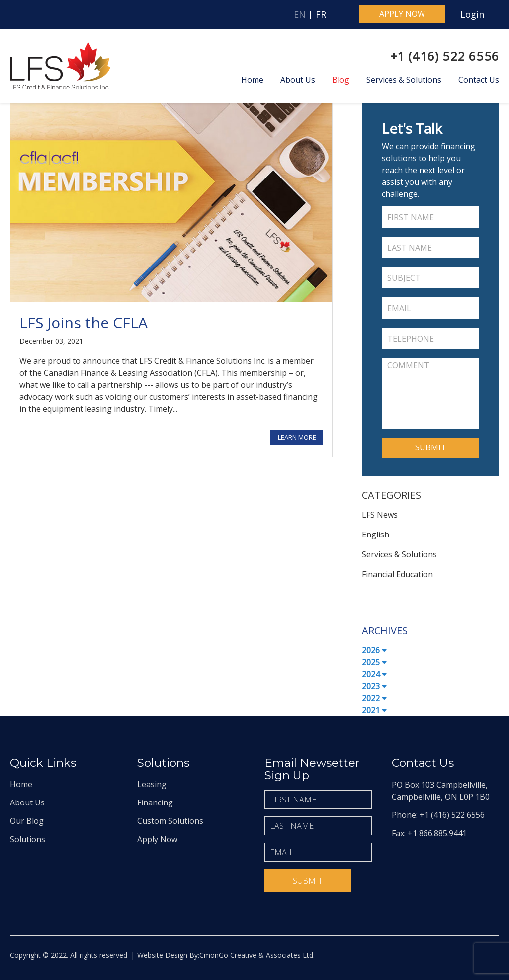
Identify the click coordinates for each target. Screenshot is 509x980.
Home (252, 80)
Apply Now (157, 839)
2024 (374, 674)
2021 (374, 710)
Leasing (152, 784)
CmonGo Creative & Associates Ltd (256, 955)
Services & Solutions (404, 80)
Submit (308, 881)
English (376, 535)
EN (300, 14)
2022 (374, 698)
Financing (155, 802)
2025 (374, 662)
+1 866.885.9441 (437, 833)
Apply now (402, 14)
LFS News (380, 515)
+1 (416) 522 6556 (445, 56)
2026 (374, 650)
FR (321, 14)
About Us (298, 80)
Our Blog (27, 821)
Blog (341, 80)
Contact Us (479, 80)
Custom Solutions (170, 821)
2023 (374, 686)
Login (472, 14)
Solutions (28, 839)
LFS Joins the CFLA (84, 322)
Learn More (297, 437)
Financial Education (397, 574)
